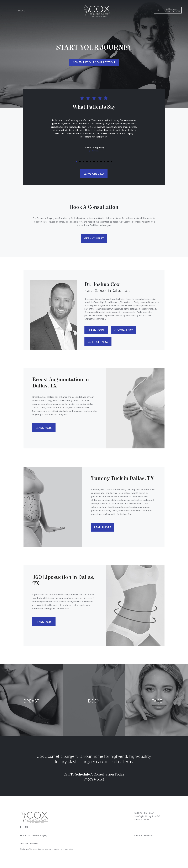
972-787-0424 (147, 835)
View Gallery (123, 330)
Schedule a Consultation (172, 10)
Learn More (96, 330)
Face (157, 701)
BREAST (31, 701)
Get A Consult (94, 238)
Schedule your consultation (94, 62)
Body (94, 701)
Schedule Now (98, 342)
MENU (22, 11)
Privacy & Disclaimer (29, 844)
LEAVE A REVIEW (94, 174)
